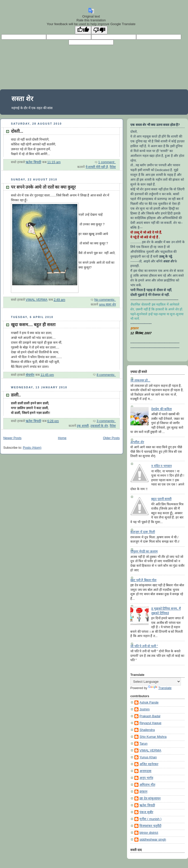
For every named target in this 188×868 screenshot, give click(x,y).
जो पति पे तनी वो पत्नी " (144, 646)
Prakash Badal (150, 716)
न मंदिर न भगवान (161, 466)
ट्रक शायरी (83, 426)
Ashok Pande (149, 703)
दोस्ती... (17, 131)
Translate (160, 688)
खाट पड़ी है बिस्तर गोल (143, 580)
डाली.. (16, 395)
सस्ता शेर (22, 99)
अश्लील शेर (137, 442)
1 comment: (107, 162)
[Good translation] (83, 30)
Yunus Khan (148, 757)
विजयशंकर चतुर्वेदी (150, 826)
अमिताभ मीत (147, 785)
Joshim (145, 709)
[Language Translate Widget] (156, 682)
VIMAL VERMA (150, 750)
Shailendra (147, 730)
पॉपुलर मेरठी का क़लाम (144, 552)
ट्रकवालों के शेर (99, 426)
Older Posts (111, 438)
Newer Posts (12, 438)
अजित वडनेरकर (149, 764)
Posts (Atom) (32, 448)
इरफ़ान (143, 792)
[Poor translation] (99, 30)
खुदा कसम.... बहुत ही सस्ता (33, 325)
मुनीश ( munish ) (151, 819)
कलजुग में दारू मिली (143, 532)
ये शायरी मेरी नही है (97, 167)
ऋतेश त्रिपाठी (147, 805)
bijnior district (149, 833)
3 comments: (106, 421)
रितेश (113, 167)
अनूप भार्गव (146, 778)
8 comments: (106, 375)
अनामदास (145, 771)
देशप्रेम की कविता (161, 409)
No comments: (105, 300)
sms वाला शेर (107, 305)
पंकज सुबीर (146, 812)
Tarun (144, 744)
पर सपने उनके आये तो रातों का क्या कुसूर (43, 187)
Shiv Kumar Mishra (153, 737)
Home (62, 438)
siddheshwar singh (153, 840)
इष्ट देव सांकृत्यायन (150, 798)
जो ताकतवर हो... (140, 380)
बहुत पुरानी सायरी (161, 499)
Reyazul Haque (150, 723)
